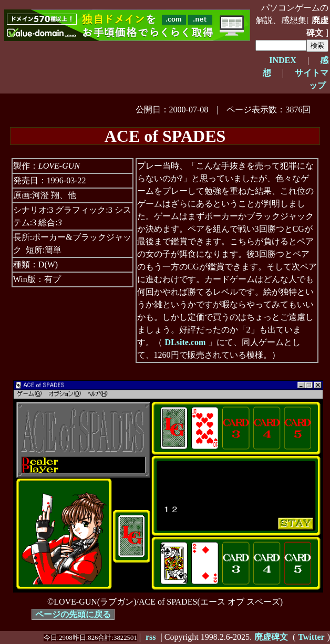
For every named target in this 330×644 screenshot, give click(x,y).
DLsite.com (185, 342)
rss (151, 637)
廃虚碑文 (317, 27)
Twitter (311, 637)
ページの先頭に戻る (73, 614)
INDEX (283, 60)
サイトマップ (312, 79)
